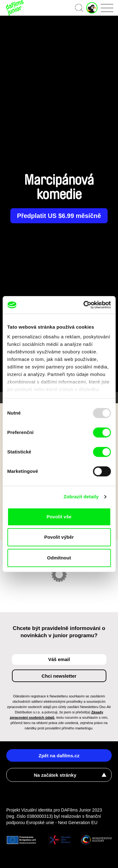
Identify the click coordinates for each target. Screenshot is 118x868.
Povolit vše (59, 517)
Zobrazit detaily (81, 497)
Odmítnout (59, 558)
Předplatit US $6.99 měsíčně (59, 216)
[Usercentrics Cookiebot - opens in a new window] (84, 305)
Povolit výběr (59, 537)
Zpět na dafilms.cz (59, 756)
